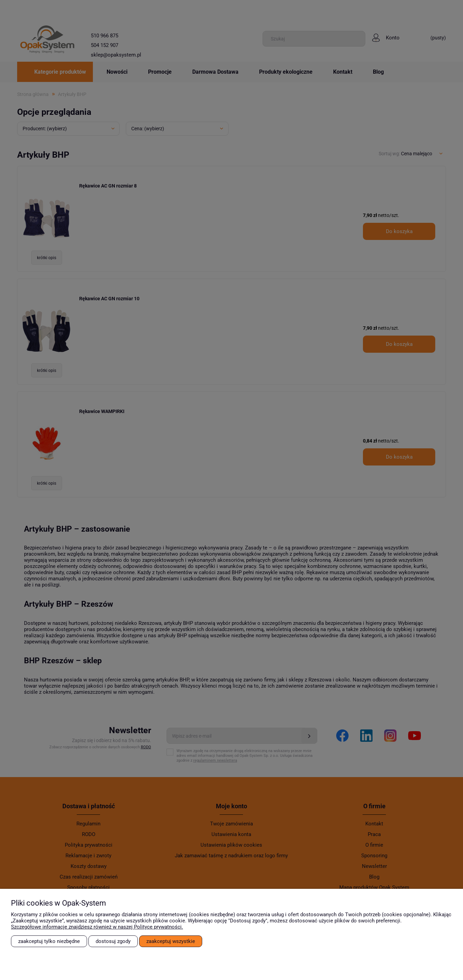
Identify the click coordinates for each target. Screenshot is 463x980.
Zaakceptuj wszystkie (171, 941)
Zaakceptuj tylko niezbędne (49, 941)
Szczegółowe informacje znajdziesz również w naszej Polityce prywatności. (97, 927)
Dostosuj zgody (113, 941)
